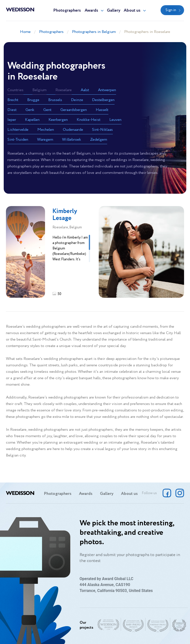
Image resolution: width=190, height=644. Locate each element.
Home (25, 32)
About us (132, 11)
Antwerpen (107, 90)
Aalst (85, 90)
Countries (15, 90)
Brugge (33, 100)
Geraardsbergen (74, 110)
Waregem (45, 140)
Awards (91, 11)
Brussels (55, 100)
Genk (30, 110)
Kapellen (32, 120)
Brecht (13, 100)
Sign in (171, 10)
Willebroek (72, 140)
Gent (47, 110)
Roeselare (64, 90)
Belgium (39, 90)
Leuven (115, 120)
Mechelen (46, 130)
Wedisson (20, 9)
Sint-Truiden (18, 140)
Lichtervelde (18, 130)
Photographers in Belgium (94, 32)
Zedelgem (99, 140)
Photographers (67, 11)
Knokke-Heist (89, 120)
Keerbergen (58, 120)
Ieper (12, 120)
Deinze (77, 100)
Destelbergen (103, 100)
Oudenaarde (73, 130)
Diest (12, 110)
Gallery (114, 11)
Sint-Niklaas (102, 130)
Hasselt (102, 110)
